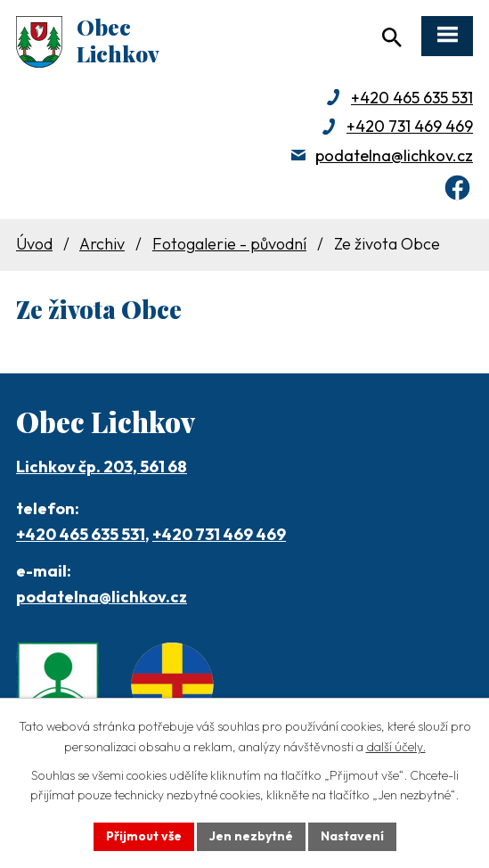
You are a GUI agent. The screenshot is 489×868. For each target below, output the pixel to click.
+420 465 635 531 (412, 98)
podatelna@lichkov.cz (394, 156)
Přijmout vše (144, 836)
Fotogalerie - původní (229, 244)
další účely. (396, 747)
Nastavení (352, 836)
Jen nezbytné (251, 836)
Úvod (34, 244)
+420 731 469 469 (410, 126)
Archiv (102, 244)
